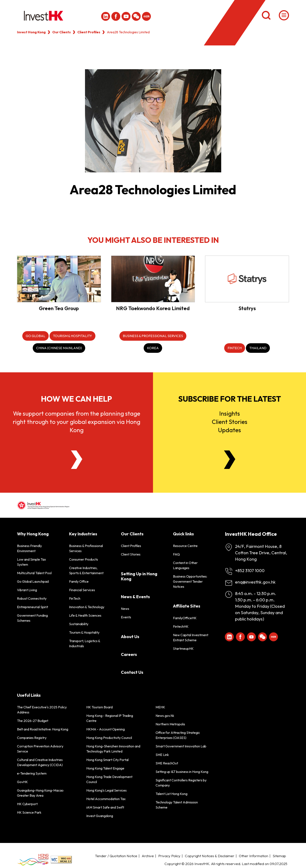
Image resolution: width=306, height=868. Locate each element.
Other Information (254, 856)
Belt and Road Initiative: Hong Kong (43, 729)
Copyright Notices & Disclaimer (210, 856)
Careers (129, 654)
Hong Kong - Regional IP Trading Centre (110, 718)
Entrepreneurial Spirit (33, 607)
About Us (130, 637)
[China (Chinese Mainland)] (59, 348)
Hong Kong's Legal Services (106, 790)
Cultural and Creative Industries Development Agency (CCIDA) (40, 762)
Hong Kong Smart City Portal (107, 760)
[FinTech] (235, 348)
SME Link (162, 755)
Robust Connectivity (32, 598)
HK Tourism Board (99, 707)
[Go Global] (35, 336)
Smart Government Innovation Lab (181, 746)
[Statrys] (247, 279)
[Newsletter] (230, 460)
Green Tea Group (59, 308)
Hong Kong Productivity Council (109, 738)
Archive (148, 856)
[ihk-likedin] (106, 16)
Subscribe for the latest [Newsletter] (230, 399)
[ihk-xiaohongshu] (146, 16)
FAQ (176, 554)
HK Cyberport (27, 804)
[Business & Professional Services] (153, 336)
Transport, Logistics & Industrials (85, 643)
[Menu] (284, 15)
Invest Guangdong (100, 816)
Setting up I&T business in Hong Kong (182, 772)
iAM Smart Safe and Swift (105, 807)
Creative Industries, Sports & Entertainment (86, 570)
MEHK (160, 707)
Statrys (247, 308)
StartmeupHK (183, 649)
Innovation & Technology (87, 607)
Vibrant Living (27, 590)
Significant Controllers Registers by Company (181, 783)
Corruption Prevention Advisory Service (40, 749)
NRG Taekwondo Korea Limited (153, 308)
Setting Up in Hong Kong (139, 576)
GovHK (22, 782)
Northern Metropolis (170, 724)
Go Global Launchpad (33, 581)
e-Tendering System (32, 773)
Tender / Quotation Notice (116, 856)
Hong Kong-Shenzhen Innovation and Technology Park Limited (113, 749)
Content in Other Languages (185, 565)
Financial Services (82, 590)
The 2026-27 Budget (33, 721)
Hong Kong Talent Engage (105, 768)
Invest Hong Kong (31, 32)
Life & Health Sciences (85, 615)
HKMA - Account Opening (106, 729)
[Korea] (153, 348)
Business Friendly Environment (29, 548)
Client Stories (131, 554)
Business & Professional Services (86, 548)
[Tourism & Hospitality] (72, 336)
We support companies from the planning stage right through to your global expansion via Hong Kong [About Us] (76, 422)
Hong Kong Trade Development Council (109, 779)
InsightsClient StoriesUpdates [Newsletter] (230, 422)
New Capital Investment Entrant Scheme (191, 637)
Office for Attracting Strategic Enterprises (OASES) (178, 735)
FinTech (75, 598)
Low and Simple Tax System (31, 562)
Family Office (79, 581)
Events (126, 617)
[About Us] (77, 460)
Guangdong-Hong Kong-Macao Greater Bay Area (40, 793)
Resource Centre (185, 546)
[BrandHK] (33, 860)
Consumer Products (84, 559)
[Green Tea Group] (59, 279)
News (125, 609)
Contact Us (132, 672)
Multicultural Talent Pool (34, 573)
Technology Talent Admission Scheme (177, 805)
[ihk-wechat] (136, 16)
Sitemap (279, 856)
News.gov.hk (165, 716)
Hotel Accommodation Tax (106, 799)
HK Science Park (29, 812)
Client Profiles (89, 32)
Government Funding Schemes (32, 618)
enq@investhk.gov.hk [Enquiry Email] (255, 582)
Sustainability (79, 624)
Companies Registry (32, 738)
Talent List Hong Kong (171, 794)
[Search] (266, 15)
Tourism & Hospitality (84, 632)
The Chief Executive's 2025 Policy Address (42, 710)
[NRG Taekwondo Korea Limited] (153, 279)
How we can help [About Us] (76, 399)
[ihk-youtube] (126, 16)
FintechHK (181, 626)
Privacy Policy (169, 856)
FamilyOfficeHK (185, 618)
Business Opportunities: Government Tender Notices (190, 581)
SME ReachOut (167, 763)
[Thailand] (258, 348)
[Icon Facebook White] (116, 16)
